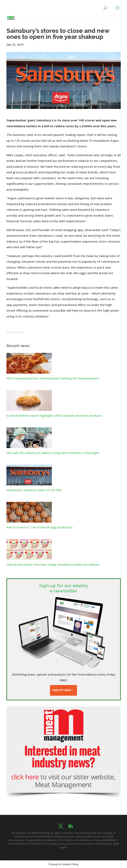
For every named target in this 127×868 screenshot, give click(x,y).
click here (108, 840)
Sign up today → (63, 690)
